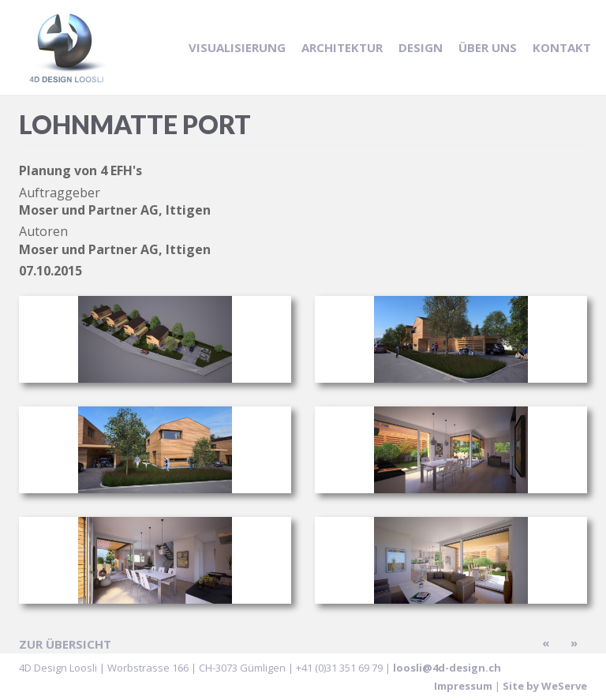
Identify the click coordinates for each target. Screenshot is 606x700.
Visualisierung (237, 47)
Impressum (463, 686)
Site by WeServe (545, 686)
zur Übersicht (65, 644)
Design (421, 47)
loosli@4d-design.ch (447, 668)
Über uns (488, 47)
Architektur (342, 47)
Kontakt (562, 47)
